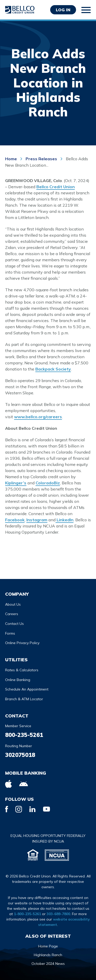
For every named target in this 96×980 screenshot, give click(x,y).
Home (12, 159)
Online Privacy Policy (22, 643)
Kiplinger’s (16, 483)
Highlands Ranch (48, 955)
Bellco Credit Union (56, 187)
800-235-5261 (24, 735)
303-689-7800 (58, 914)
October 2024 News (48, 964)
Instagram (37, 520)
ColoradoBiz (48, 483)
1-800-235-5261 (27, 914)
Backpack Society (53, 369)
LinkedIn (65, 520)
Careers (12, 614)
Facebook (15, 520)
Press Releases (41, 159)
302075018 (20, 755)
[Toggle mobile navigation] (86, 10)
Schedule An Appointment (27, 689)
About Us (13, 604)
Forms (10, 633)
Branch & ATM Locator (24, 699)
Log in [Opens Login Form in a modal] (63, 10)
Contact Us (14, 624)
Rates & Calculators (22, 670)
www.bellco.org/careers (38, 417)
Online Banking (18, 680)
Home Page (48, 946)
